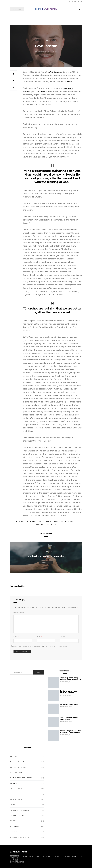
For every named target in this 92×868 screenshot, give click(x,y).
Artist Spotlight (17, 762)
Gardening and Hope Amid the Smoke (68, 692)
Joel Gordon (55, 72)
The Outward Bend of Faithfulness (69, 718)
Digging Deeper (17, 789)
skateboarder (71, 522)
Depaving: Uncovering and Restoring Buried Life (70, 679)
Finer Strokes (16, 799)
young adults (51, 524)
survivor (40, 524)
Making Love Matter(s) (19, 810)
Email (38, 637)
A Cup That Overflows (69, 704)
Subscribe (56, 17)
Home (15, 17)
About (22, 17)
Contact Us (74, 17)
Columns (14, 783)
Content (45, 17)
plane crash (59, 522)
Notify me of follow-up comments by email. (28, 646)
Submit (65, 17)
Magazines (33, 17)
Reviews (13, 832)
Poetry (13, 821)
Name (15, 637)
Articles (14, 756)
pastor (49, 522)
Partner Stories (17, 815)
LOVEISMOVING (46, 534)
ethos (42, 522)
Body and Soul (16, 772)
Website (62, 637)
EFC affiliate (67, 82)
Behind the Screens (18, 767)
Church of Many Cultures (21, 778)
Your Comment (19, 613)
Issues (13, 805)
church (34, 522)
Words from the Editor (20, 837)
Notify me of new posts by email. (56, 646)
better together (22, 522)
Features (49, 41)
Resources (15, 826)
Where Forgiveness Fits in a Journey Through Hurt (71, 732)
